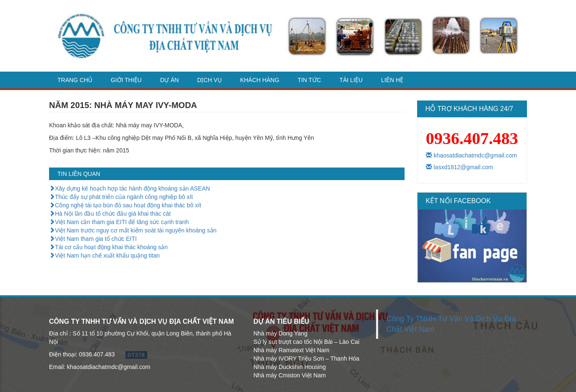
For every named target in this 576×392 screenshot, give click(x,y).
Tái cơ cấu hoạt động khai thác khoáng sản (108, 247)
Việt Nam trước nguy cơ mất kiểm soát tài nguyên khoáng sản (133, 230)
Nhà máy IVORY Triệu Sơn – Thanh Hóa (307, 358)
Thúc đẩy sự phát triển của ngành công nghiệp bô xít (121, 197)
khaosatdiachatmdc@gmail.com (472, 155)
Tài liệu (351, 80)
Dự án (169, 80)
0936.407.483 (472, 138)
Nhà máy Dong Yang (281, 333)
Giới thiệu (126, 80)
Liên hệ (392, 80)
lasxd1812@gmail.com (460, 167)
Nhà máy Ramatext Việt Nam (292, 350)
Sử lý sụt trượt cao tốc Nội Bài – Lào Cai (307, 342)
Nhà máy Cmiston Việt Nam (290, 375)
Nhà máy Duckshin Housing (290, 367)
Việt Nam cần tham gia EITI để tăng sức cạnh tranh (119, 222)
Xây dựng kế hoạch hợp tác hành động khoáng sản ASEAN (130, 188)
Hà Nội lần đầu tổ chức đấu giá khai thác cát (110, 214)
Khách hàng (260, 80)
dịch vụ (209, 80)
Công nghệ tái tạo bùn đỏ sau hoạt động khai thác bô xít (125, 205)
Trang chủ (75, 80)
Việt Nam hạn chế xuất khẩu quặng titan (104, 255)
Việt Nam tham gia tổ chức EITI (93, 239)
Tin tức (309, 80)
